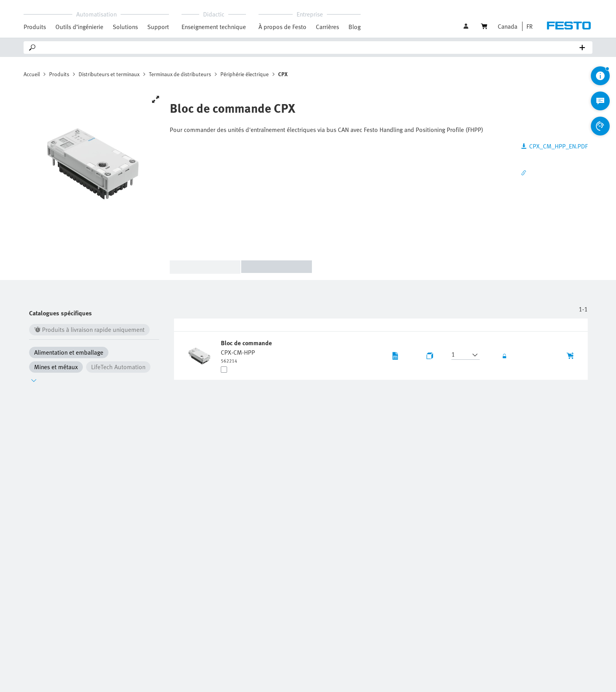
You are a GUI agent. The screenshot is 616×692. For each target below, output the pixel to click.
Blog (355, 27)
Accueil (32, 74)
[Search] (310, 48)
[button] (528, 26)
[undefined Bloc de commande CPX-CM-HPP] (247, 351)
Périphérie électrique (245, 74)
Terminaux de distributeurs (180, 74)
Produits (59, 74)
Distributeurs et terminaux (109, 74)
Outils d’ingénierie (79, 27)
